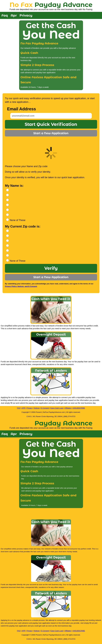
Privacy (26, 15)
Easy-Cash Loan (57, 408)
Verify (51, 268)
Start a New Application (51, 133)
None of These (18, 220)
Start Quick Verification (51, 124)
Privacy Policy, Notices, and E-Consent (21, 286)
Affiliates (68, 408)
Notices (37, 408)
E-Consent (45, 408)
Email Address (22, 109)
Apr (14, 15)
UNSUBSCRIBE (79, 408)
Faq (5, 15)
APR (24, 408)
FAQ (19, 408)
